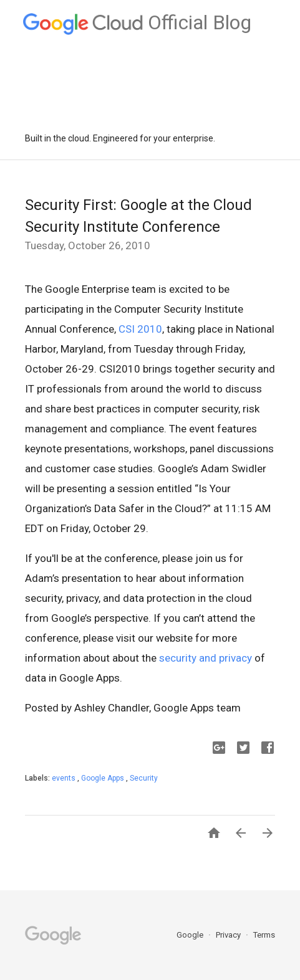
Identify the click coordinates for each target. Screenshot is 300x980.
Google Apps (104, 778)
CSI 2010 (140, 329)
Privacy (229, 935)
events (65, 778)
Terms (264, 935)
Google (191, 935)
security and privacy (206, 658)
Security (144, 778)
